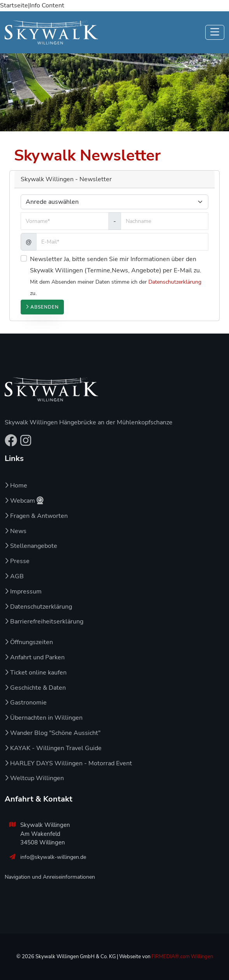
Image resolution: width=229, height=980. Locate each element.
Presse (17, 561)
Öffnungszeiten (29, 642)
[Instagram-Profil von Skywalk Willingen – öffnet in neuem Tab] (26, 443)
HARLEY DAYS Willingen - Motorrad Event (68, 763)
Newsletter (46, 259)
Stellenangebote (31, 546)
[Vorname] (65, 221)
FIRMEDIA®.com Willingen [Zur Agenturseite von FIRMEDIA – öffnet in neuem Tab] (182, 957)
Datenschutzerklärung (175, 282)
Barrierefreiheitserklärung (44, 622)
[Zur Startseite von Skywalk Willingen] (51, 389)
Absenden (42, 307)
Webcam (24, 501)
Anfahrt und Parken (35, 657)
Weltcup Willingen (34, 778)
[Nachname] (165, 221)
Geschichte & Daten (35, 688)
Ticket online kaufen (36, 673)
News (16, 531)
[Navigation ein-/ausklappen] (215, 32)
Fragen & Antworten (36, 516)
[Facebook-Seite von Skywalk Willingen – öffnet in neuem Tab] (11, 443)
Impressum (23, 592)
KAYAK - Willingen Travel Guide (53, 748)
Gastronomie (26, 703)
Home (16, 486)
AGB (14, 576)
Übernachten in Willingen (44, 718)
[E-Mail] (122, 242)
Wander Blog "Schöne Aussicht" (53, 733)
